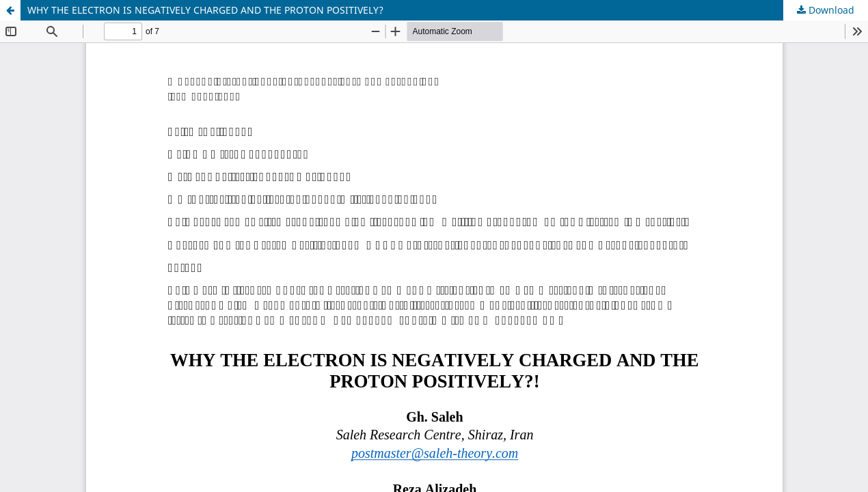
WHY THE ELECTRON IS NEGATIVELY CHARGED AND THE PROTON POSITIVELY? (205, 10)
